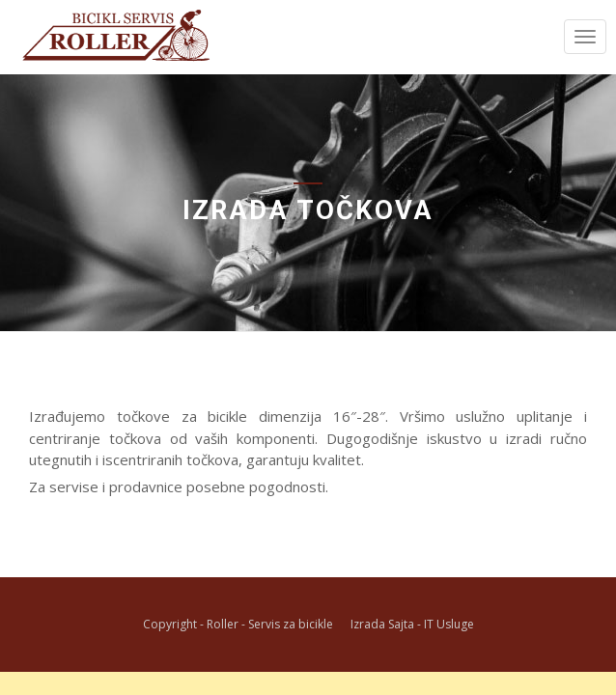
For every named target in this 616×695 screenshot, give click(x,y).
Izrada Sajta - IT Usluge (412, 624)
